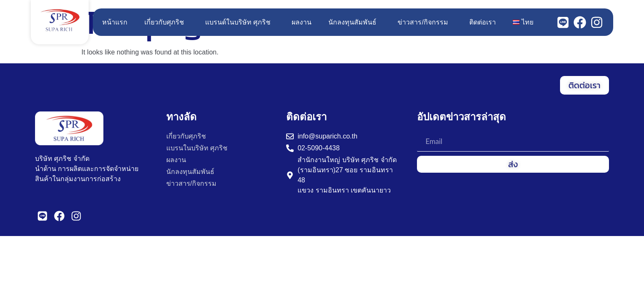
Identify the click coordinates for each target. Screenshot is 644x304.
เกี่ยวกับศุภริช (166, 22)
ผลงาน (302, 22)
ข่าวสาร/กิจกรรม (425, 22)
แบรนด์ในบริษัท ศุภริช (240, 22)
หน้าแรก (115, 22)
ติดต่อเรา (483, 22)
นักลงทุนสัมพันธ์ (354, 22)
